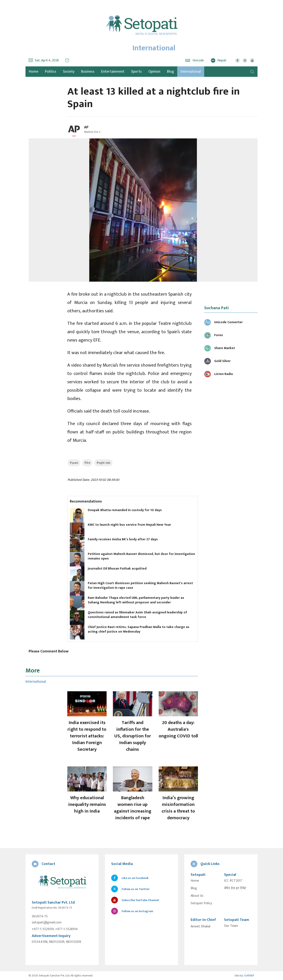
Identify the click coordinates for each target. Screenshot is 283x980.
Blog (170, 72)
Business (88, 72)
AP (86, 127)
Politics (51, 72)
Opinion (154, 72)
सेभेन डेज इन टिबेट (235, 888)
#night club (103, 463)
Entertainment (113, 72)
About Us (197, 896)
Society (69, 72)
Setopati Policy (201, 903)
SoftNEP (249, 976)
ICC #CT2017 (233, 881)
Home (195, 881)
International (191, 72)
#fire (87, 463)
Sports (136, 72)
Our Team (231, 926)
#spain (74, 463)
